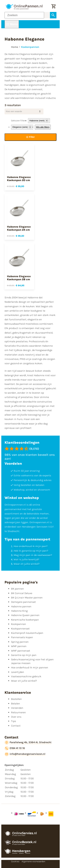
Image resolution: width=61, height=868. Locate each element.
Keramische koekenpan (25, 620)
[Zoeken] (24, 15)
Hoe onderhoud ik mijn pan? (31, 546)
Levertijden (18, 672)
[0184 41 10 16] (15, 748)
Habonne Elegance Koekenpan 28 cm (19, 278)
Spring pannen (20, 642)
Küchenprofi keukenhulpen (27, 633)
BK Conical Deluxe (22, 593)
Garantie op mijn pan (24, 655)
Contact (16, 726)
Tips (14, 721)
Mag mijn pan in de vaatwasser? (33, 555)
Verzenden (17, 708)
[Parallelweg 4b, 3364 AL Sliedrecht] (28, 743)
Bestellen (16, 699)
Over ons (16, 717)
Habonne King (19, 611)
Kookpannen (19, 624)
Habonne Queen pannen (25, 615)
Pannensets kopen (22, 637)
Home (15, 47)
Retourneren (18, 712)
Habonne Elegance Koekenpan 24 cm (19, 228)
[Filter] (30, 137)
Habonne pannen (21, 606)
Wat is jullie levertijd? (26, 559)
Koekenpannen (30, 47)
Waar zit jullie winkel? (27, 564)
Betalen (16, 703)
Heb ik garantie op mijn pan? (31, 551)
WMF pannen (19, 646)
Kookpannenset (20, 629)
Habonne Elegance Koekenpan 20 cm (19, 179)
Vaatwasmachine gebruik (26, 676)
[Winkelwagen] (54, 7)
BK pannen (17, 589)
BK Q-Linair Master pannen (27, 598)
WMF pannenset (21, 651)
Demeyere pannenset (23, 602)
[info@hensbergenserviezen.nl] (25, 754)
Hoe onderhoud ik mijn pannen (30, 667)
